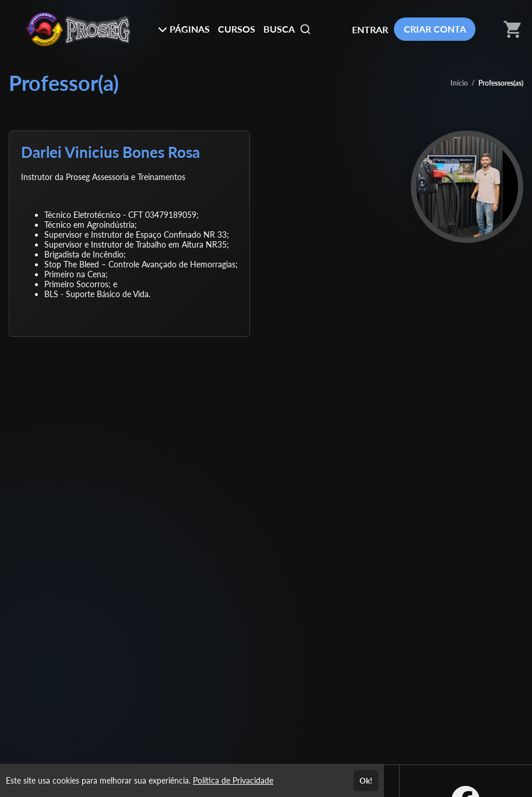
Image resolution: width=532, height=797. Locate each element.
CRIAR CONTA (435, 29)
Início (459, 83)
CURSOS (237, 29)
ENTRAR (370, 29)
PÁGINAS (184, 29)
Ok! (366, 781)
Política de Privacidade (233, 780)
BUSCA (287, 29)
